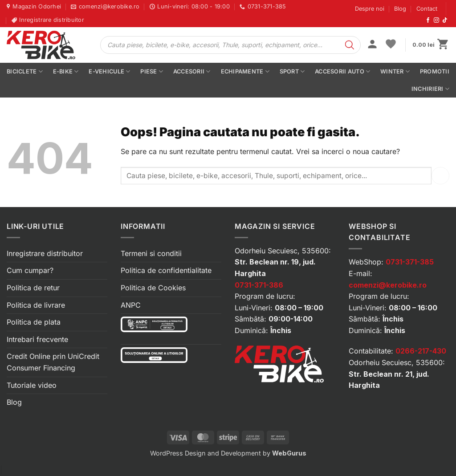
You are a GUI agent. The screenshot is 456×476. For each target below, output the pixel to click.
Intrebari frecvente (37, 339)
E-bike (66, 71)
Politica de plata (34, 322)
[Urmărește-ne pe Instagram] (436, 20)
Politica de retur (33, 288)
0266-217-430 (421, 351)
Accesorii (192, 71)
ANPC (131, 305)
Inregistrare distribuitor (45, 253)
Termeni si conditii (151, 253)
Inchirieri (430, 89)
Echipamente (245, 71)
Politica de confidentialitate (166, 270)
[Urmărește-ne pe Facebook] (428, 20)
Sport (292, 71)
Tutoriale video (32, 385)
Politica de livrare (36, 305)
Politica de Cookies (153, 288)
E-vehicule (109, 71)
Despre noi (370, 9)
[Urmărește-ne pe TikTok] (445, 20)
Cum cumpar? (30, 270)
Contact (427, 9)
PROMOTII (435, 71)
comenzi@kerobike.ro (388, 285)
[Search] (350, 45)
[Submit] (440, 176)
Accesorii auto (342, 71)
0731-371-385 (410, 262)
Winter (395, 71)
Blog (400, 9)
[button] (372, 45)
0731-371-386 (259, 285)
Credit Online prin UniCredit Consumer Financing (53, 362)
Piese (152, 71)
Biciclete (25, 71)
